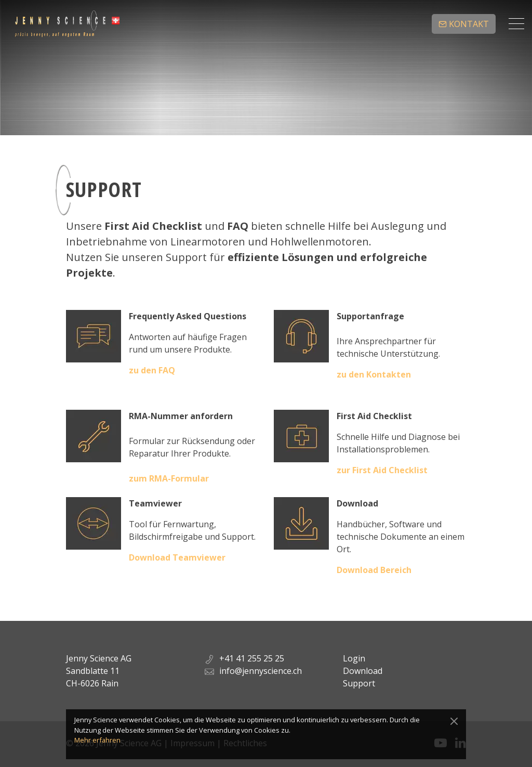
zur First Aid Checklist (382, 470)
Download (363, 671)
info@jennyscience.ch (261, 671)
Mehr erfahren (97, 740)
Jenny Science (67, 24)
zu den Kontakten (374, 374)
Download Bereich (374, 570)
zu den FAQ (152, 370)
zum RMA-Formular (169, 478)
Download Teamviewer (177, 557)
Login (354, 658)
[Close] (454, 721)
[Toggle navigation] (516, 24)
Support (359, 683)
